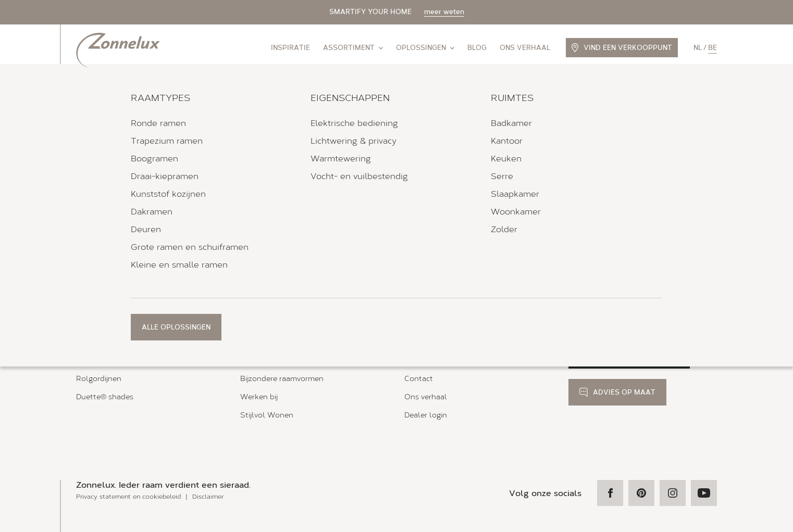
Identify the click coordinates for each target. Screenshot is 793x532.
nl (698, 48)
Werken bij (259, 397)
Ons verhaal (525, 48)
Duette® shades (105, 397)
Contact (419, 379)
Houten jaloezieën (108, 361)
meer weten (444, 12)
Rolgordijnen (99, 379)
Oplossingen (425, 48)
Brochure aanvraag (437, 343)
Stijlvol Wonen (267, 415)
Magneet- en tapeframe (282, 361)
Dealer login (426, 415)
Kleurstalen (425, 361)
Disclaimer (208, 497)
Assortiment (353, 48)
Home (85, 273)
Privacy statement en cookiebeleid (128, 497)
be (713, 48)
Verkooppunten (126, 273)
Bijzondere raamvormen (282, 379)
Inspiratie (290, 48)
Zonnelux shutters (109, 343)
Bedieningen (262, 343)
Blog (477, 48)
